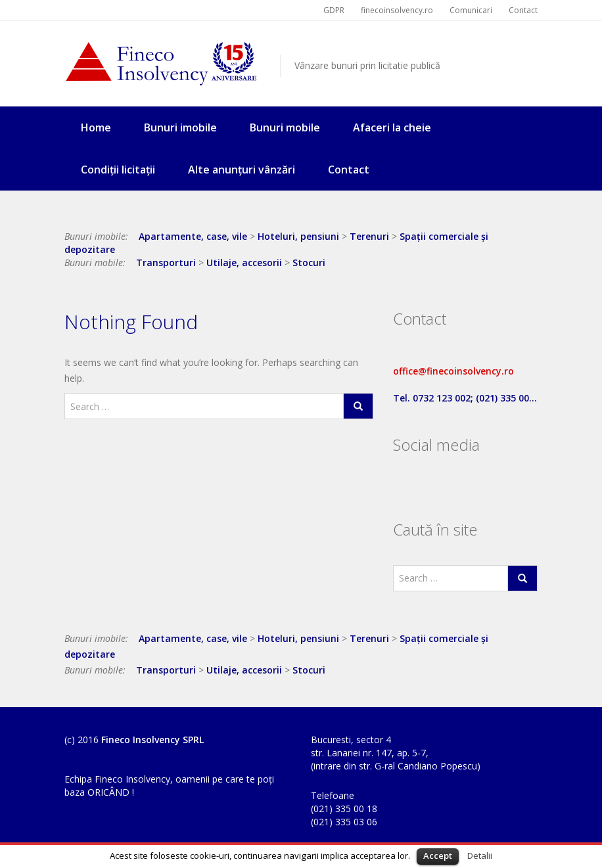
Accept (438, 856)
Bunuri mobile (285, 127)
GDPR (334, 10)
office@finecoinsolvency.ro (453, 371)
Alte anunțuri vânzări (242, 170)
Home (96, 127)
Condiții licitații (118, 170)
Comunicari (471, 10)
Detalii (480, 856)
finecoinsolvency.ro (397, 10)
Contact (523, 10)
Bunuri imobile (180, 127)
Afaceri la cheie (392, 127)
